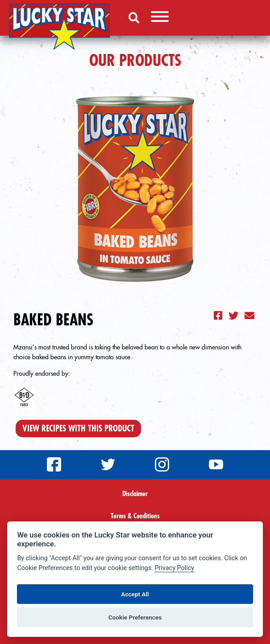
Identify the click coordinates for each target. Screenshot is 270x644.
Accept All (135, 594)
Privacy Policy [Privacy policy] (174, 568)
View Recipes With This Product (78, 428)
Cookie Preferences (135, 617)
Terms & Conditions (135, 516)
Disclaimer (135, 493)
